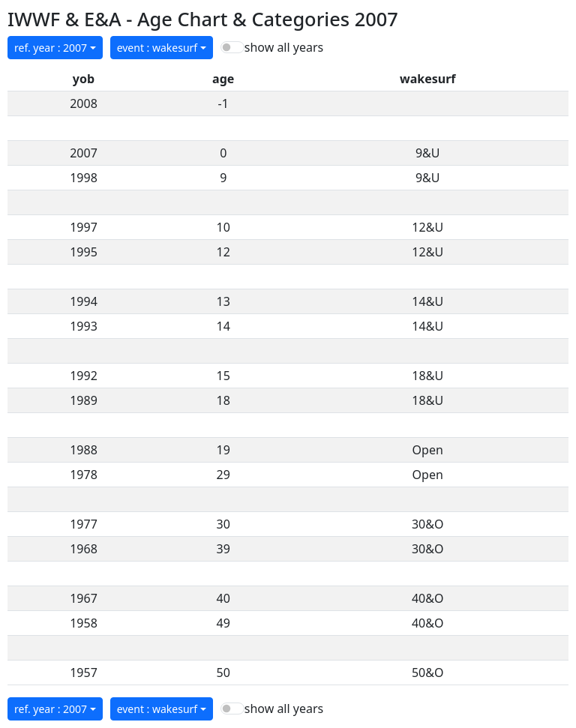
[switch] (232, 47)
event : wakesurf (157, 48)
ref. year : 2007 (51, 48)
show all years (284, 47)
